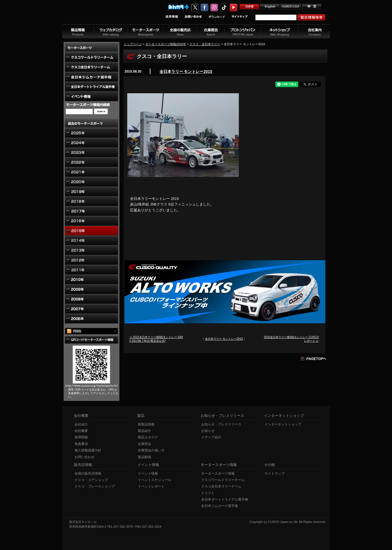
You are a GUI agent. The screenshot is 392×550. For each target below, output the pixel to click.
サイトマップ (275, 474)
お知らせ (208, 431)
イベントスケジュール (155, 480)
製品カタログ (148, 437)
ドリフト (208, 493)
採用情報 (81, 437)
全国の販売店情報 (88, 474)
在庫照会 (145, 444)
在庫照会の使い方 (151, 450)
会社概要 (81, 431)
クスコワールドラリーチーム (223, 480)
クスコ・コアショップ (91, 480)
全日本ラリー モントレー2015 (186, 71)
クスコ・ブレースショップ (95, 486)
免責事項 (81, 444)
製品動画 (145, 457)
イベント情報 (148, 474)
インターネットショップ (283, 424)
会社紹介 (81, 424)
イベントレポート (151, 486)
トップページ (133, 44)
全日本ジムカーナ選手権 (220, 506)
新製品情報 (146, 424)
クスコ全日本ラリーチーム (221, 486)
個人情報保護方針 (88, 450)
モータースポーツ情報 (218, 474)
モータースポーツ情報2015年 (166, 44)
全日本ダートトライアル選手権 (225, 499)
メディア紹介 (211, 437)
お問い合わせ (85, 457)
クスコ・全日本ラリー (205, 44)
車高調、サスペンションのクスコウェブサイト (99, 15)
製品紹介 (145, 431)
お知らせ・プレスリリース (221, 424)
